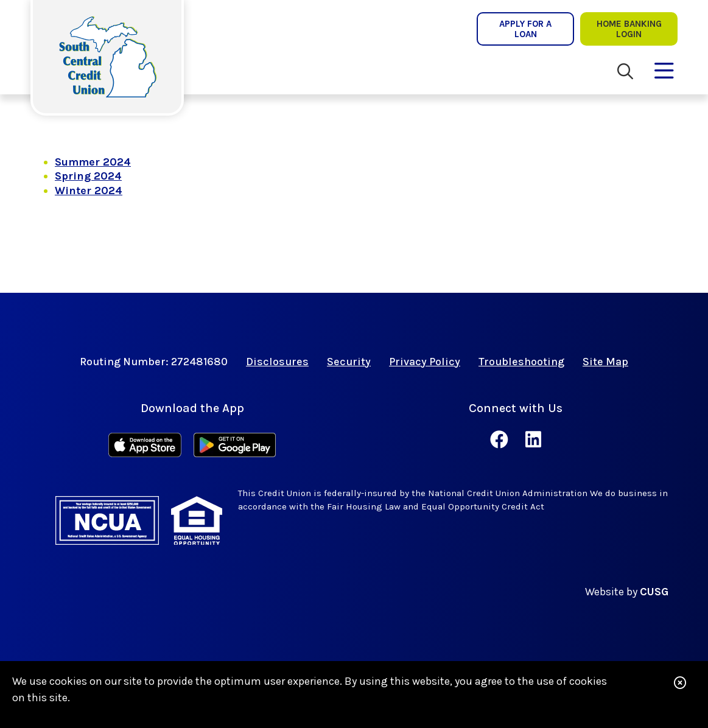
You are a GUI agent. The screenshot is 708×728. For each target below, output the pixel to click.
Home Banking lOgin (629, 29)
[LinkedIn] (533, 440)
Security (349, 362)
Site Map (605, 362)
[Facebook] (502, 440)
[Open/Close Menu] (664, 68)
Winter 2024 (89, 191)
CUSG (654, 592)
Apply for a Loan (525, 29)
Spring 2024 (88, 176)
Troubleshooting (521, 362)
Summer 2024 (93, 162)
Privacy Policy (425, 362)
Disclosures (277, 362)
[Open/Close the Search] (625, 72)
